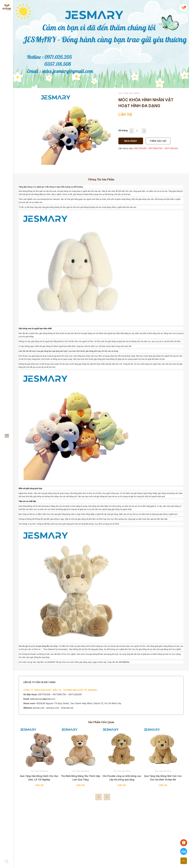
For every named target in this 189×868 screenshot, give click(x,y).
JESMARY (51, 662)
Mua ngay (131, 141)
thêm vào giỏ (158, 141)
